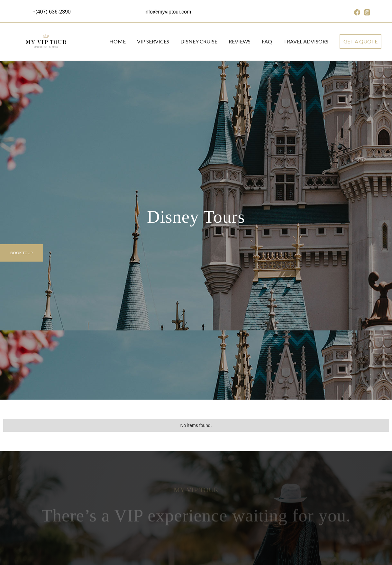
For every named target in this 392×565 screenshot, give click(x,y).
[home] (45, 42)
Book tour (22, 253)
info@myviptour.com (168, 12)
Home (118, 41)
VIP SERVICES (153, 41)
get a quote (360, 41)
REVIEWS (240, 41)
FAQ (267, 41)
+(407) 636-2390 (52, 12)
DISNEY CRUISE (199, 41)
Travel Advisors (306, 41)
